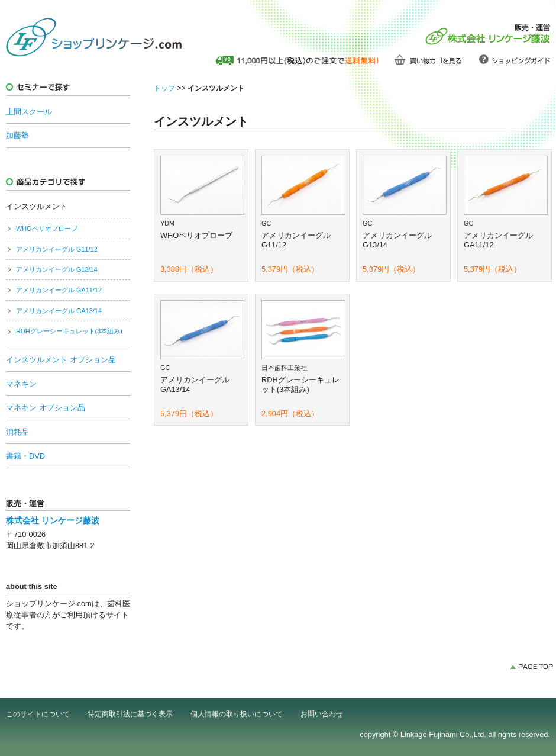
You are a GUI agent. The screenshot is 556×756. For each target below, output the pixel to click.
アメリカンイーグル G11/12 (57, 249)
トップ (164, 88)
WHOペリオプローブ (47, 229)
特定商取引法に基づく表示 (130, 714)
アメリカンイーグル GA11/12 (59, 290)
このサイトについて (38, 714)
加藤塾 (17, 135)
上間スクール (29, 112)
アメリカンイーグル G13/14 (57, 269)
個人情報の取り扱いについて (237, 714)
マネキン (21, 384)
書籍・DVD (25, 456)
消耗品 (17, 432)
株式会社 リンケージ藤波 (53, 520)
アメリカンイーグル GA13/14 (59, 311)
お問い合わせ (322, 714)
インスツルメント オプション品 (61, 360)
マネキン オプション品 (46, 408)
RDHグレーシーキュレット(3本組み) (69, 331)
